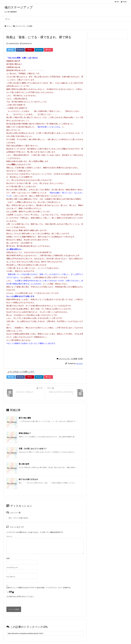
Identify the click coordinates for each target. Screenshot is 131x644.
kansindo (79, 364)
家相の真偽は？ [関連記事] (25, 433)
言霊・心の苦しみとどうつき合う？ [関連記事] (33, 449)
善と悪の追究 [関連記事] (24, 464)
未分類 (80, 359)
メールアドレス (12, 568)
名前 (8, 558)
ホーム (9, 26)
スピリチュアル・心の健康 (24, 26)
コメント (9, 536)
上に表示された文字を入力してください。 (21, 596)
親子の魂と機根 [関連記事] (25, 418)
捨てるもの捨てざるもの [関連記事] (28, 479)
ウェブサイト (11, 577)
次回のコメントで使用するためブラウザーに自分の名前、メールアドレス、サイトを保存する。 (39, 588)
